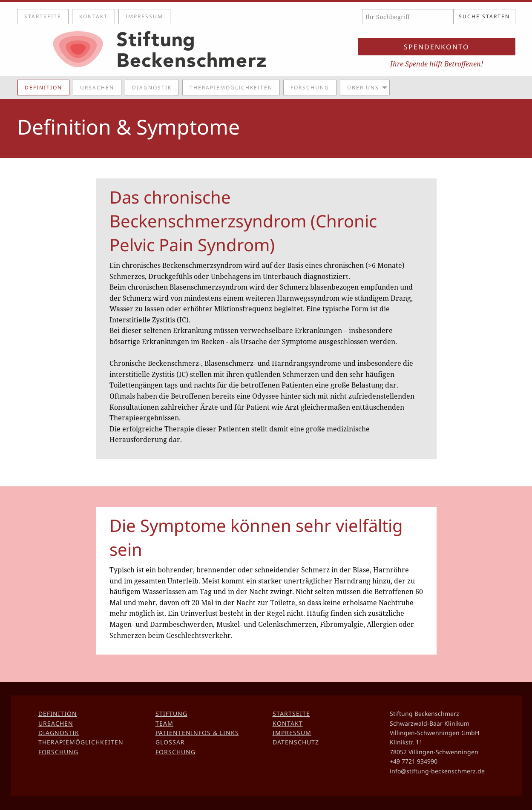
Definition (43, 88)
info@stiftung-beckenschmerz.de (437, 771)
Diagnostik (152, 88)
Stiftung (171, 714)
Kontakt (93, 16)
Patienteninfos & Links (197, 733)
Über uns (363, 88)
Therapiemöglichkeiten (231, 88)
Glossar (170, 742)
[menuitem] (45, 87)
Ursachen (97, 88)
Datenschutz (296, 742)
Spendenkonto (437, 47)
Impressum (144, 16)
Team (164, 723)
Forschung (310, 88)
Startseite (43, 16)
